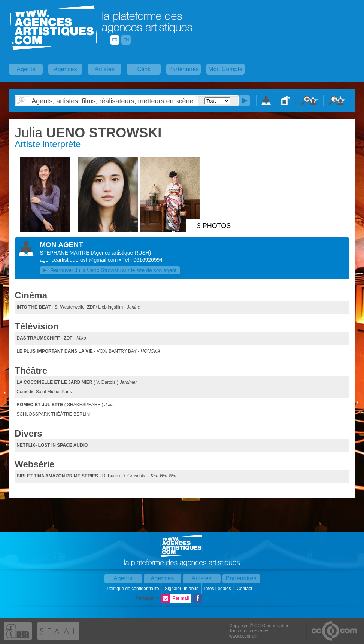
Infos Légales (218, 589)
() (121, 253)
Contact (245, 589)
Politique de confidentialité (134, 589)
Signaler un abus (182, 589)
